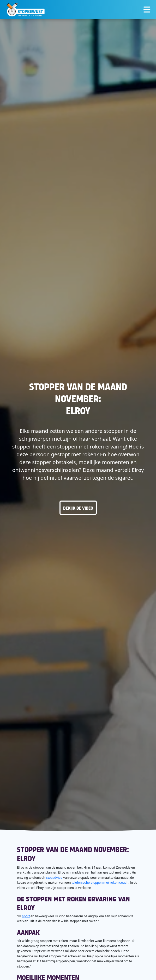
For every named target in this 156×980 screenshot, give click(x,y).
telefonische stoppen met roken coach (100, 882)
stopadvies (54, 877)
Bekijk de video (78, 508)
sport (26, 916)
